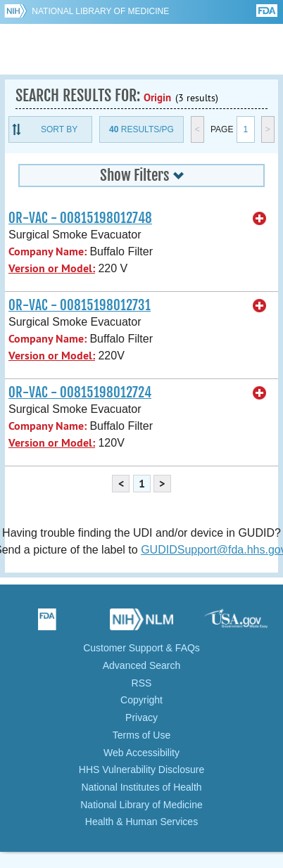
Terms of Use (141, 735)
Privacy (141, 717)
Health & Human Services (141, 822)
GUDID (142, 49)
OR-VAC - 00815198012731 (80, 305)
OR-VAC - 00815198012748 (80, 218)
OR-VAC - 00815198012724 (80, 392)
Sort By (59, 129)
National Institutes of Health (141, 787)
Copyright (141, 700)
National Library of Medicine (100, 11)
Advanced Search (142, 665)
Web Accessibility (141, 753)
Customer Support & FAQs (141, 648)
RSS (142, 683)
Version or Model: (52, 268)
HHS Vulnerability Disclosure (141, 770)
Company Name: (48, 251)
